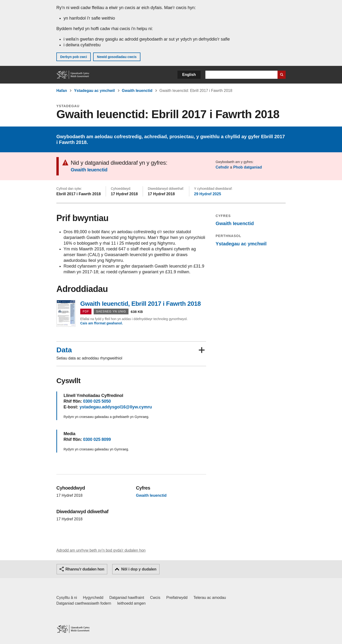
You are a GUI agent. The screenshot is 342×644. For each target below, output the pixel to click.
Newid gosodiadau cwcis (117, 57)
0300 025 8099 (97, 439)
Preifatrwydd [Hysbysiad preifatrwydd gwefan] (177, 598)
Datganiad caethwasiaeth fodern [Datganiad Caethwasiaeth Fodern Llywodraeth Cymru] (84, 603)
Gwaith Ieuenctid (137, 91)
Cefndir (222, 167)
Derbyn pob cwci (74, 57)
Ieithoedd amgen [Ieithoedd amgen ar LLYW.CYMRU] (131, 603)
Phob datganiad (247, 167)
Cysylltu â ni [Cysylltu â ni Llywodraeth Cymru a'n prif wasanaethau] (67, 598)
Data (64, 350)
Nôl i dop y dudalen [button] (139, 569)
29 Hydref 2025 (208, 194)
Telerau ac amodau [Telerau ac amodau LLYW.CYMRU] (210, 598)
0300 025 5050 (97, 401)
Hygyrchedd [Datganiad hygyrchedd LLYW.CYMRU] (93, 598)
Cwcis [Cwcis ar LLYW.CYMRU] (155, 598)
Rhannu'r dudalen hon (85, 569)
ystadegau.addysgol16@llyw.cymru (116, 407)
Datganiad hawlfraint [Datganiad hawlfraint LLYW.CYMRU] (127, 598)
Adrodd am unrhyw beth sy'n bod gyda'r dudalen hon (101, 550)
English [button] (189, 75)
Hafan (62, 91)
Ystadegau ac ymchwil (94, 91)
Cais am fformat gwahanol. (102, 323)
